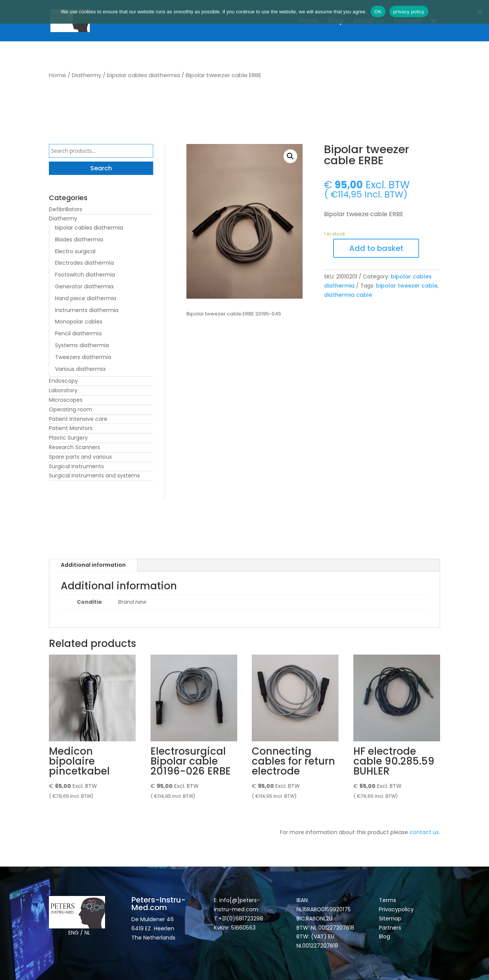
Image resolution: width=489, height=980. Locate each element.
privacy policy (409, 12)
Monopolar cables (79, 322)
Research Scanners (74, 447)
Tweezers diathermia (83, 357)
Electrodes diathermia (84, 263)
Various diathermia (80, 369)
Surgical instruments (76, 466)
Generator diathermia (84, 286)
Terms (388, 900)
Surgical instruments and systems (94, 475)
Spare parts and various (80, 457)
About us (369, 22)
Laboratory (63, 390)
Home (308, 22)
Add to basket (376, 248)
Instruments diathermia (87, 310)
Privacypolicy (396, 909)
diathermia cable (348, 295)
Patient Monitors (71, 428)
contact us (424, 832)
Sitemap (391, 919)
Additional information (93, 565)
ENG (74, 933)
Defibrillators (66, 209)
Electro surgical (75, 251)
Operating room (70, 409)
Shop (336, 22)
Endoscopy (63, 381)
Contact (408, 22)
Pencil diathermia (78, 333)
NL (87, 933)
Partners (390, 928)
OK (378, 12)
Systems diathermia (82, 345)
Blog (385, 936)
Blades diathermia (79, 239)
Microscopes (66, 400)
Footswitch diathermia (85, 275)
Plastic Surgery (68, 438)
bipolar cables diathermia (143, 75)
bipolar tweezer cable (407, 286)
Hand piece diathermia (86, 298)
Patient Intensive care (78, 419)
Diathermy (87, 75)
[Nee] (479, 12)
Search (101, 168)
